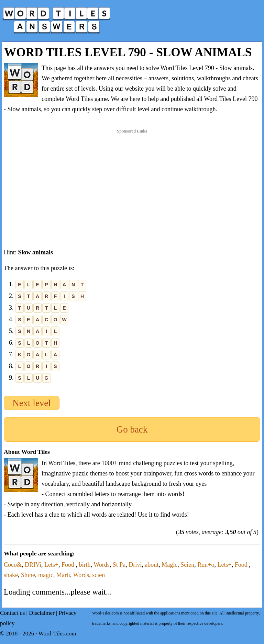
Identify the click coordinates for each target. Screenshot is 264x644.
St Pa (119, 565)
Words (102, 565)
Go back (132, 429)
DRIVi (33, 565)
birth (85, 565)
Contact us (12, 613)
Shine (28, 575)
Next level (32, 403)
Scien (187, 565)
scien (98, 575)
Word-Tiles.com (57, 634)
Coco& (13, 565)
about (152, 565)
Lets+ (51, 565)
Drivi (135, 565)
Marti (63, 575)
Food (69, 565)
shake (11, 575)
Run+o (206, 565)
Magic (169, 565)
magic (46, 575)
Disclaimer (42, 613)
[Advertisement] (132, 182)
